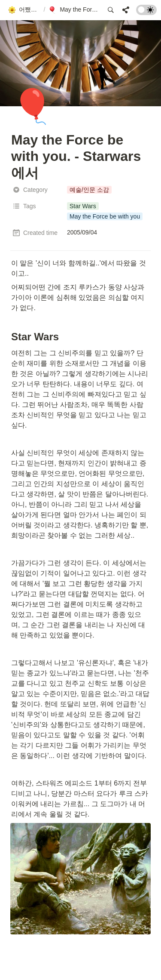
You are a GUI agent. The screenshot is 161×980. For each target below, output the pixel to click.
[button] (24, 10)
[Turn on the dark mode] (146, 13)
